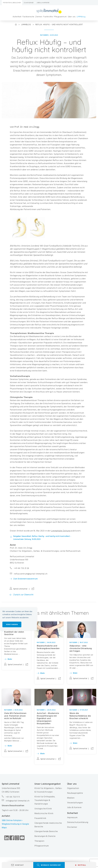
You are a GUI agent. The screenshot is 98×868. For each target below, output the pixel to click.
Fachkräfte (48, 17)
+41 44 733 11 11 (13, 797)
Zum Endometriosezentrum (26, 579)
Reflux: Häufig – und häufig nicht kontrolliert (59, 25)
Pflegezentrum (60, 17)
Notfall (80, 865)
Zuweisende (29, 3)
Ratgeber (44, 35)
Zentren (39, 17)
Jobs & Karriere (43, 3)
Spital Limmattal (20, 589)
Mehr (10, 659)
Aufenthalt (17, 17)
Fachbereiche (28, 17)
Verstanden (12, 624)
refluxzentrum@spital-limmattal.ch (31, 574)
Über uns (72, 17)
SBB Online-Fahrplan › (12, 820)
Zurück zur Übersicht (23, 595)
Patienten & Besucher (12, 3)
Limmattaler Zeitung (61, 531)
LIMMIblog (81, 17)
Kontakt (19, 865)
